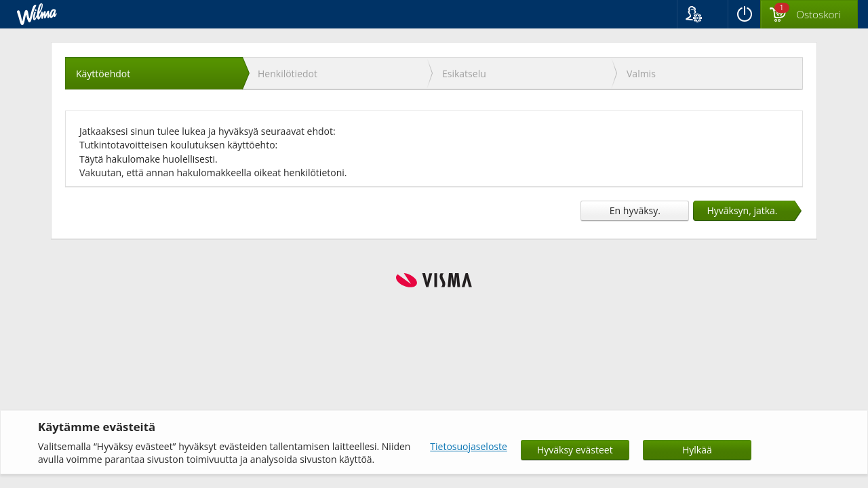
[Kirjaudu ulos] (744, 14)
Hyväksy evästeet (575, 450)
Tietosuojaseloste (469, 446)
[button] (702, 14)
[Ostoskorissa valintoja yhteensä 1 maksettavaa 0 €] (809, 15)
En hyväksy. (635, 210)
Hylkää (697, 450)
